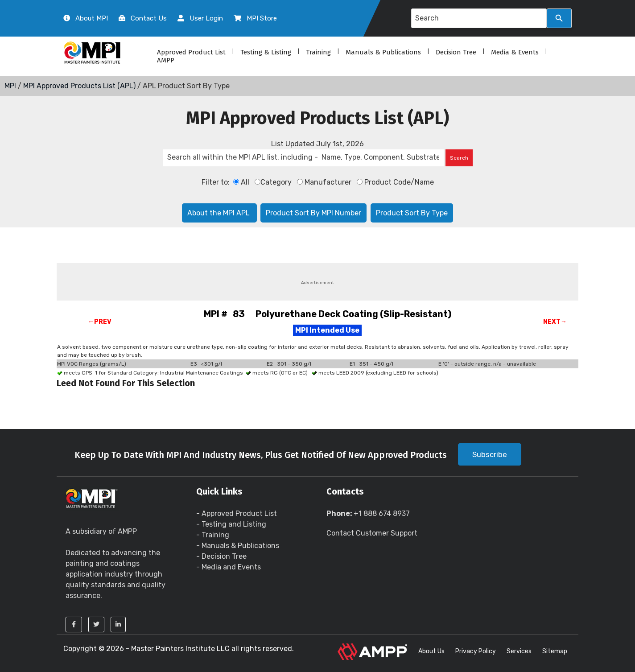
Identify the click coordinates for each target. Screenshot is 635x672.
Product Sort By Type (412, 213)
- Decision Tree (221, 556)
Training (318, 52)
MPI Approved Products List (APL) (79, 86)
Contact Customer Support (372, 533)
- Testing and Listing (231, 524)
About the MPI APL (219, 213)
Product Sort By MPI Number (313, 213)
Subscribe (490, 454)
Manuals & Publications (383, 52)
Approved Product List (191, 52)
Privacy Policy (476, 651)
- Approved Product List (237, 513)
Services (519, 651)
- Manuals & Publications (238, 546)
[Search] (559, 18)
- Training (213, 535)
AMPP (166, 60)
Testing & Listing (266, 52)
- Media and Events (229, 567)
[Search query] (479, 18)
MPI (10, 86)
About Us (431, 651)
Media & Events (515, 52)
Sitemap (555, 651)
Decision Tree (456, 52)
